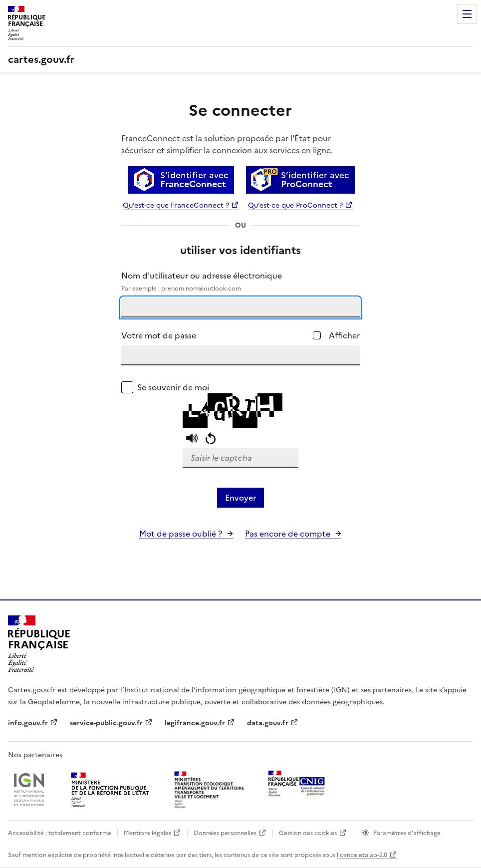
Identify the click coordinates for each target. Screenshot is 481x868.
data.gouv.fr (268, 723)
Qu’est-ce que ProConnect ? (295, 205)
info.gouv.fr (28, 723)
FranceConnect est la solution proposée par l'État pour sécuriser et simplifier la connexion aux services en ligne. (227, 144)
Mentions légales (147, 833)
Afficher (344, 335)
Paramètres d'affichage (407, 833)
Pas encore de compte (288, 534)
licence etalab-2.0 (362, 855)
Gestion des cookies (308, 833)
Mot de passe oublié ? (181, 534)
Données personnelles (225, 833)
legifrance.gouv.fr (195, 723)
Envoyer (240, 498)
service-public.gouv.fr (106, 723)
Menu (467, 14)
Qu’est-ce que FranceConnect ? (176, 205)
